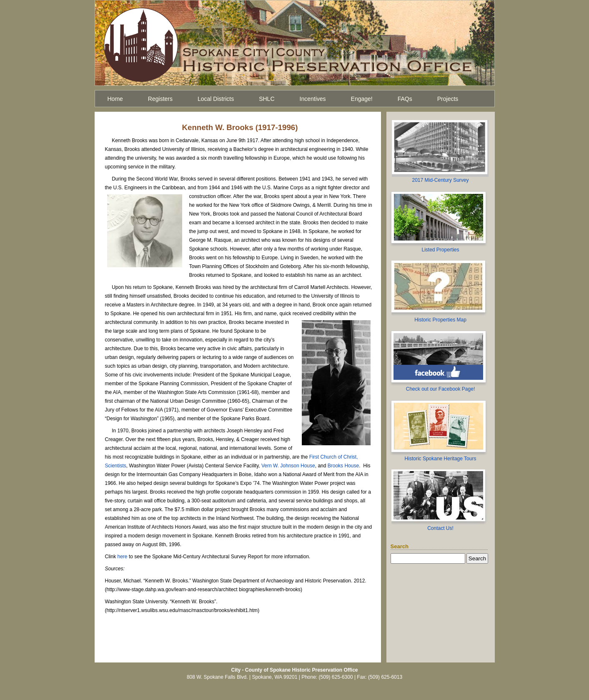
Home (115, 99)
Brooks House (343, 466)
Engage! (362, 99)
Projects (448, 99)
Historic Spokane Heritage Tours (441, 459)
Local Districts (216, 99)
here (123, 557)
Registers (160, 99)
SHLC (267, 99)
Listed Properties (440, 250)
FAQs (405, 99)
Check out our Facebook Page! (440, 389)
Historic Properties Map (440, 320)
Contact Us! (440, 528)
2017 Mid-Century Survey (440, 180)
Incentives (313, 99)
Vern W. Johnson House (288, 466)
